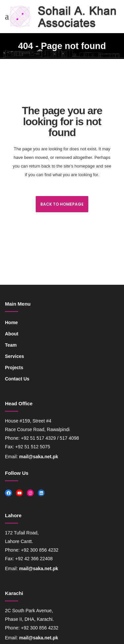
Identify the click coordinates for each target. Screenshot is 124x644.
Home (11, 322)
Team (11, 345)
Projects (14, 368)
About (12, 334)
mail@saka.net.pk (39, 457)
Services (15, 356)
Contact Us (17, 379)
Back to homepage (62, 204)
